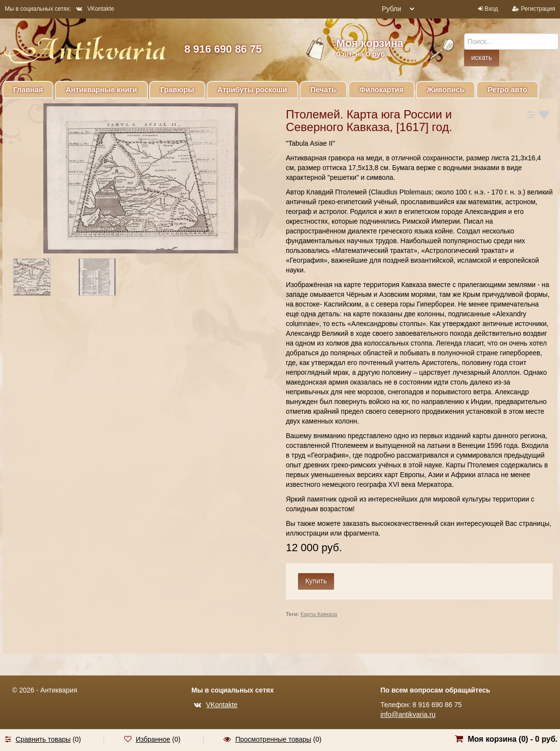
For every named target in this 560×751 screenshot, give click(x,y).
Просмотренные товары (273, 739)
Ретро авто (507, 89)
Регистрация (538, 9)
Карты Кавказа (319, 614)
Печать (323, 89)
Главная (28, 89)
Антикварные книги (101, 89)
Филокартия (382, 89)
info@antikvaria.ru (408, 714)
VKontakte (95, 9)
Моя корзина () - (513, 739)
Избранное (153, 739)
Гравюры (177, 89)
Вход (491, 9)
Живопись (446, 89)
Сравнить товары (43, 739)
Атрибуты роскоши (252, 89)
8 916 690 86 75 (223, 49)
